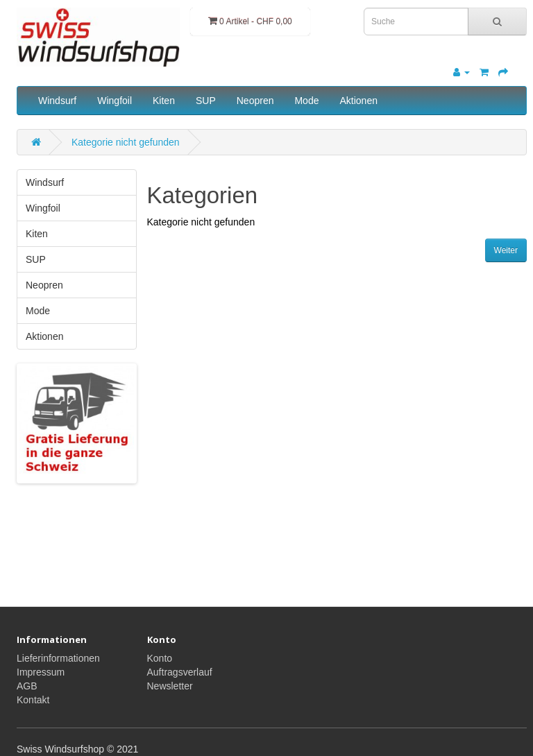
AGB (27, 686)
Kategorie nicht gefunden (126, 142)
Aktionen (358, 101)
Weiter (506, 250)
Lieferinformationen (58, 658)
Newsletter (170, 686)
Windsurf (57, 101)
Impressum (41, 672)
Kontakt (33, 700)
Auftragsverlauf (180, 672)
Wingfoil (115, 101)
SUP (206, 101)
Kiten (164, 101)
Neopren (255, 101)
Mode (306, 101)
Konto (160, 658)
